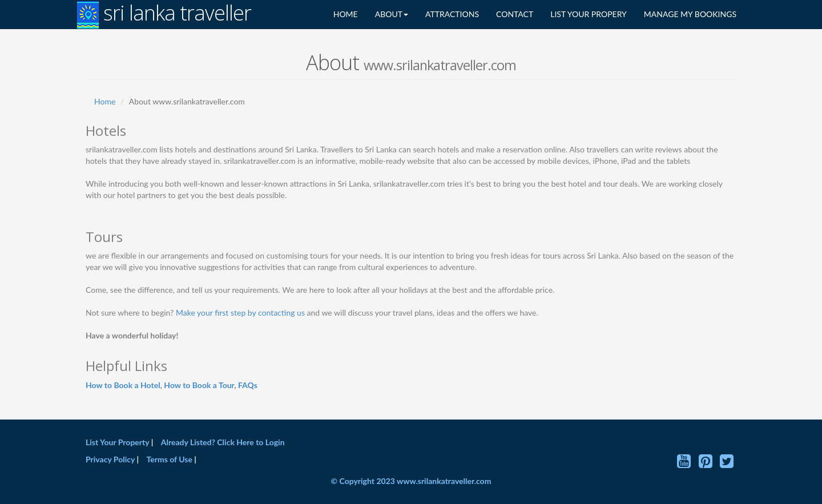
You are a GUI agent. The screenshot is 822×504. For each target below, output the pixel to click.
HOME (346, 14)
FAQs (248, 385)
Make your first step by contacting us (240, 313)
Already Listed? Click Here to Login (223, 442)
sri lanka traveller (164, 14)
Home (105, 101)
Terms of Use (170, 459)
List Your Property (117, 442)
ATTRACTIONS (452, 14)
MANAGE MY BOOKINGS (690, 14)
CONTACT (515, 14)
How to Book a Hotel (123, 385)
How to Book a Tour (199, 385)
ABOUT (392, 14)
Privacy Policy (111, 459)
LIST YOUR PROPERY (589, 14)
